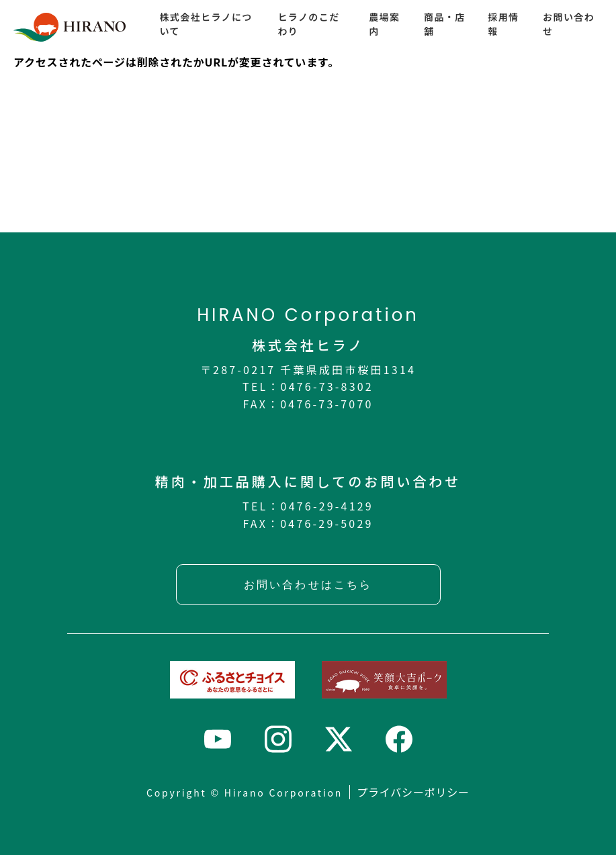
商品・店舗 (445, 24)
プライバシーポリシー (413, 792)
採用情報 (503, 24)
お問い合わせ (569, 24)
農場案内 (384, 24)
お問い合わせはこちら (308, 585)
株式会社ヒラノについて (206, 24)
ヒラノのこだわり (308, 24)
